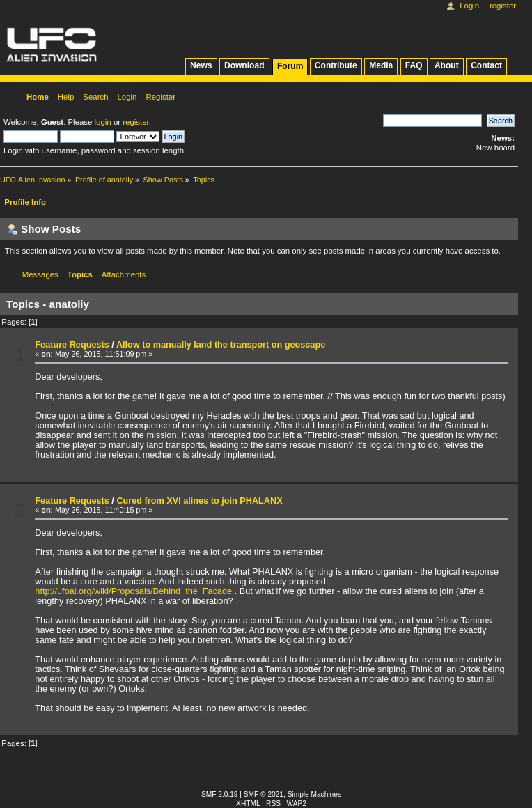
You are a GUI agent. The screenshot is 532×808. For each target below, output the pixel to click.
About (447, 65)
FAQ (414, 65)
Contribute (336, 65)
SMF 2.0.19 (220, 794)
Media (381, 65)
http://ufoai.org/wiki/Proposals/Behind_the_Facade (133, 591)
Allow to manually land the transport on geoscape (221, 345)
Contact (486, 65)
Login (469, 6)
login (103, 122)
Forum (290, 66)
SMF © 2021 (264, 794)
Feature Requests (72, 345)
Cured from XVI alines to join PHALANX (199, 501)
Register (503, 6)
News (201, 65)
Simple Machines (314, 794)
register (135, 122)
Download (244, 65)
